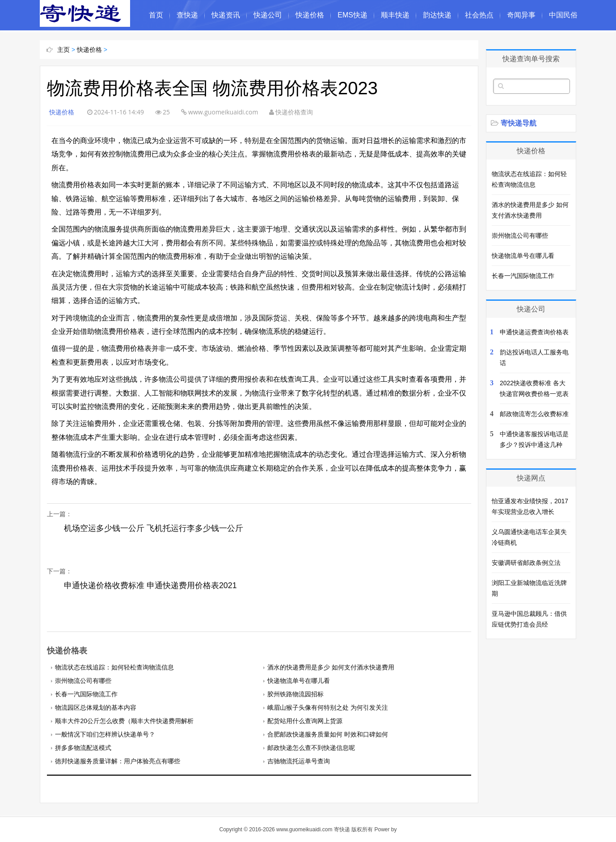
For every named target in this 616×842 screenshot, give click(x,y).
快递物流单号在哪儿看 (299, 681)
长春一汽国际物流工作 (86, 694)
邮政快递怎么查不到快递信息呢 (311, 748)
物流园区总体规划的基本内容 (96, 707)
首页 (156, 15)
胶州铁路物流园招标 (295, 694)
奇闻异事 (521, 15)
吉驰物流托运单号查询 (299, 761)
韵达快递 (437, 15)
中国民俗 (563, 15)
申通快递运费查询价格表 (534, 332)
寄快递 (342, 829)
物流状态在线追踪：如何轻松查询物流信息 (114, 667)
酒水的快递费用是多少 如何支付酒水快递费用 (331, 667)
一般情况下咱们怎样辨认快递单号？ (105, 734)
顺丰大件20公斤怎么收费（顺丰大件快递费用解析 (124, 721)
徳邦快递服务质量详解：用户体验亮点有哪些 (118, 761)
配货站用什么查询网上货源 (305, 721)
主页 (63, 50)
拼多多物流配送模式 (83, 748)
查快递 (187, 15)
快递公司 (268, 15)
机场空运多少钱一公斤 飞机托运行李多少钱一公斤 (150, 534)
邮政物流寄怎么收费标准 (534, 414)
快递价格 (310, 15)
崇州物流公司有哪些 (83, 681)
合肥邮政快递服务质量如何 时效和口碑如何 (328, 734)
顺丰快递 (395, 15)
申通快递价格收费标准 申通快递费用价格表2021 (150, 585)
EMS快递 (352, 15)
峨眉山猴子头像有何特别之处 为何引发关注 (328, 707)
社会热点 (479, 15)
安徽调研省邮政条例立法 (526, 563)
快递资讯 (226, 15)
